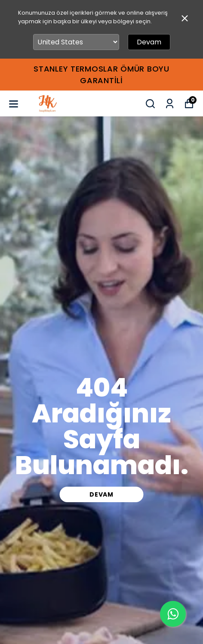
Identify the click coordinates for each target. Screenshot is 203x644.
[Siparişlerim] (170, 104)
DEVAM (101, 494)
